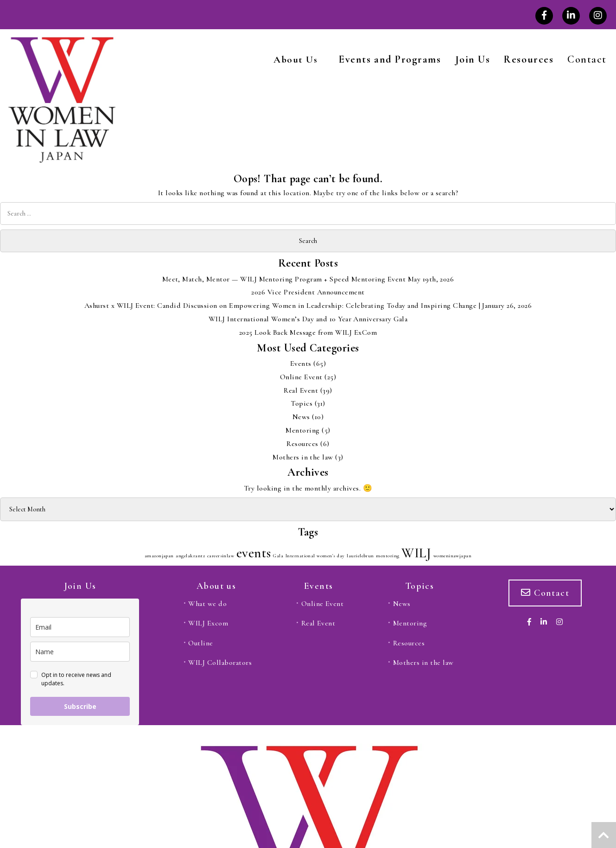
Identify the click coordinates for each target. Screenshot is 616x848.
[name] (80, 652)
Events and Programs (390, 59)
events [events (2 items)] (254, 553)
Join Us (473, 59)
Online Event (301, 377)
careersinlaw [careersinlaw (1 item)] (221, 556)
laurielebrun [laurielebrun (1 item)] (360, 556)
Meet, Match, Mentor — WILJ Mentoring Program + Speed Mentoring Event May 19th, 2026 (308, 279)
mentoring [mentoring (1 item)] (387, 556)
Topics (302, 403)
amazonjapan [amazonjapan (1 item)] (159, 556)
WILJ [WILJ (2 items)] (416, 553)
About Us (295, 60)
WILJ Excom (208, 623)
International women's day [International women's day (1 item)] (315, 556)
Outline (200, 643)
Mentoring (302, 430)
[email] (80, 627)
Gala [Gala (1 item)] (278, 556)
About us (216, 586)
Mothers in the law (303, 457)
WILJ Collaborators (220, 663)
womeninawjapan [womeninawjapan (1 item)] (453, 556)
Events (301, 363)
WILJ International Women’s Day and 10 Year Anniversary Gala (308, 319)
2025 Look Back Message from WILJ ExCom (308, 332)
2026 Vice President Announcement (308, 292)
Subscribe (80, 706)
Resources (529, 59)
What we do (207, 604)
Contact (587, 59)
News (301, 417)
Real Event (301, 390)
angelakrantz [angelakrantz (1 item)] (190, 556)
